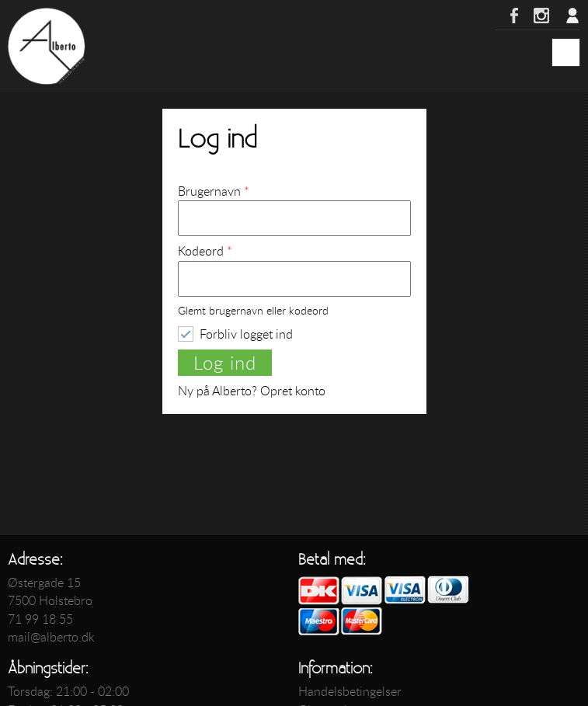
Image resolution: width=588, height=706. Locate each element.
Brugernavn (214, 191)
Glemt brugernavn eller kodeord (253, 311)
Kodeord (205, 251)
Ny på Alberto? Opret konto (252, 391)
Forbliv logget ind (246, 334)
